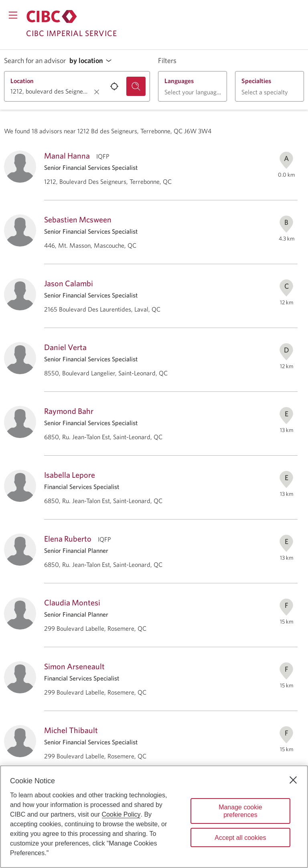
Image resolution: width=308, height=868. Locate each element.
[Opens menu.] (13, 15)
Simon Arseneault (74, 666)
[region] (154, 817)
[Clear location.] (97, 92)
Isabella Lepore (70, 475)
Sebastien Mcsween (78, 219)
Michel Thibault (71, 730)
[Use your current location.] (114, 86)
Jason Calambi (69, 283)
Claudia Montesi (72, 602)
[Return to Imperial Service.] (52, 16)
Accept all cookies (240, 838)
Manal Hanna (67, 156)
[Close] (293, 780)
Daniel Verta (65, 347)
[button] (93, 61)
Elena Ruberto (68, 539)
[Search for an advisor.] (136, 86)
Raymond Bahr (69, 411)
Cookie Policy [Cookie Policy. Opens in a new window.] (121, 814)
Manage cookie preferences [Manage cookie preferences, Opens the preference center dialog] (240, 811)
